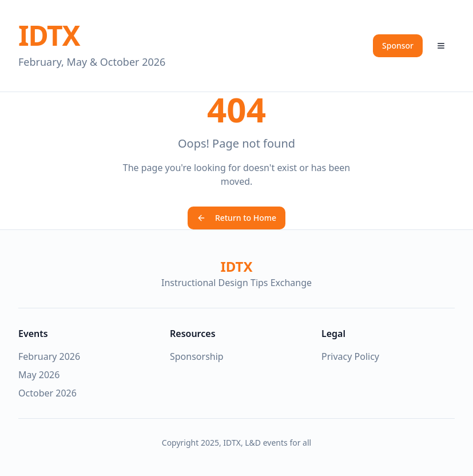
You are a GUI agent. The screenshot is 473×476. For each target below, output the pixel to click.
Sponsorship (197, 356)
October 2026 (47, 393)
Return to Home (236, 218)
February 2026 (49, 356)
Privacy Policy (350, 356)
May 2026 (39, 375)
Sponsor (398, 45)
